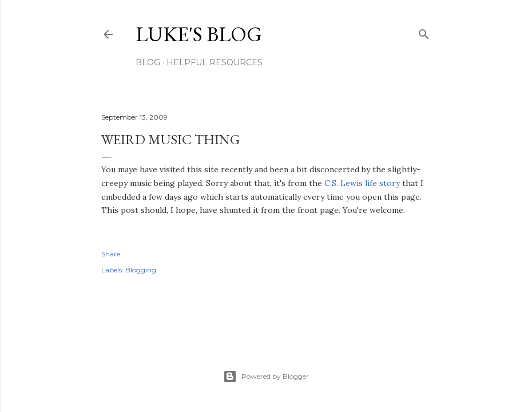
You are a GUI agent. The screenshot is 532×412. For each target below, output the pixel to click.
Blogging (141, 270)
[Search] (424, 32)
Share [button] (111, 254)
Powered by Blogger (266, 377)
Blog (148, 62)
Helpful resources (215, 62)
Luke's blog (199, 34)
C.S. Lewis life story (362, 183)
